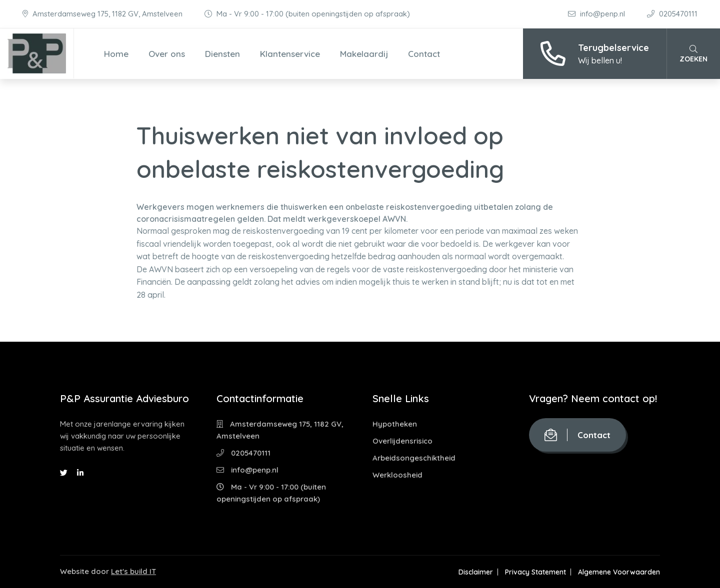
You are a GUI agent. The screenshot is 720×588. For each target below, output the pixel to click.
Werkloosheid (397, 475)
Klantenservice (290, 54)
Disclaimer (476, 572)
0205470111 (672, 14)
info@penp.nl (597, 14)
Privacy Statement (535, 572)
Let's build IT (133, 571)
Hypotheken (395, 424)
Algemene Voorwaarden (619, 572)
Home (116, 54)
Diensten (222, 54)
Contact (424, 54)
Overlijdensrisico (402, 441)
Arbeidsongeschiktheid (414, 458)
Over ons (167, 54)
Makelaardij (364, 54)
